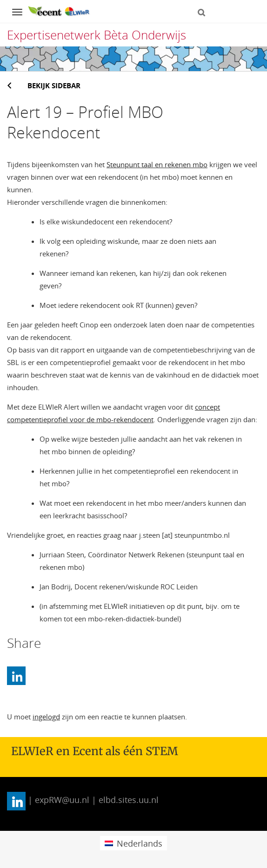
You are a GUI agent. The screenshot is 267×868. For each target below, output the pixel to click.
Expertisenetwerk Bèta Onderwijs (97, 35)
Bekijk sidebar (54, 85)
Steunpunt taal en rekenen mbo (157, 164)
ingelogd (46, 717)
